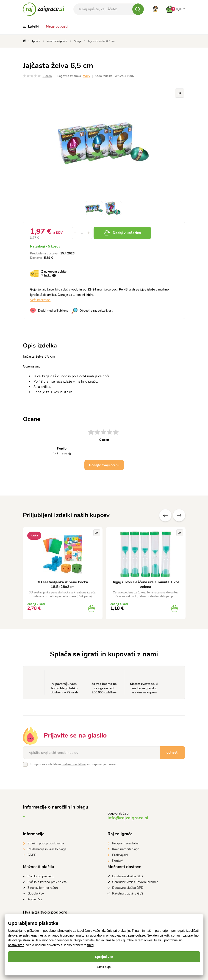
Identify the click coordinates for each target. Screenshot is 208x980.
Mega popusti (57, 26)
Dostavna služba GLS (128, 876)
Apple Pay (35, 899)
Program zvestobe (125, 843)
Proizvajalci (120, 855)
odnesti (172, 752)
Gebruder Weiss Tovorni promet (135, 882)
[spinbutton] (82, 233)
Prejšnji (165, 515)
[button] (89, 233)
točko (48, 275)
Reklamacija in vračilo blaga (47, 849)
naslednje (179, 515)
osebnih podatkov (74, 764)
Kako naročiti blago (126, 849)
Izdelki (31, 26)
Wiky (87, 76)
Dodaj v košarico (122, 233)
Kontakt (118, 861)
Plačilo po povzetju (41, 876)
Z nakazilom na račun (43, 888)
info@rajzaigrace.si (128, 818)
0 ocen (47, 76)
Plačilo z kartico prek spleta (47, 882)
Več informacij (41, 300)
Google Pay (36, 893)
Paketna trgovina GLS (128, 893)
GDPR (32, 855)
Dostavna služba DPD (128, 888)
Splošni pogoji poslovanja (46, 843)
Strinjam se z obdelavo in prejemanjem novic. (73, 764)
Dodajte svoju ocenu (104, 465)
